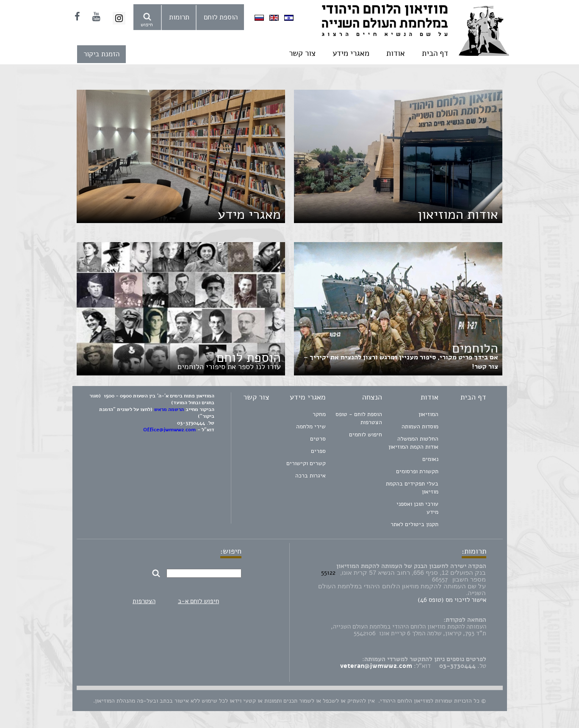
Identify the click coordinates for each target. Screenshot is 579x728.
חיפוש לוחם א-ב (198, 601)
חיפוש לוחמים (366, 434)
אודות (396, 53)
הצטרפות (144, 601)
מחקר (319, 414)
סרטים (318, 439)
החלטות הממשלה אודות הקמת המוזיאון (413, 443)
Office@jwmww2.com (169, 430)
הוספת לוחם (221, 17)
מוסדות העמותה (420, 426)
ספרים (318, 451)
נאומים (430, 459)
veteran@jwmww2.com (376, 666)
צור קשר (302, 53)
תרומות (179, 17)
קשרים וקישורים (306, 463)
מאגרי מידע (351, 53)
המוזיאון (428, 414)
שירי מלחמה (311, 426)
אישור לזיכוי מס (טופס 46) (452, 600)
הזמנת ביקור (101, 54)
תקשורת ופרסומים (417, 471)
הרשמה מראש (169, 409)
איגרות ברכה (310, 476)
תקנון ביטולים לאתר (414, 524)
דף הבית (435, 53)
